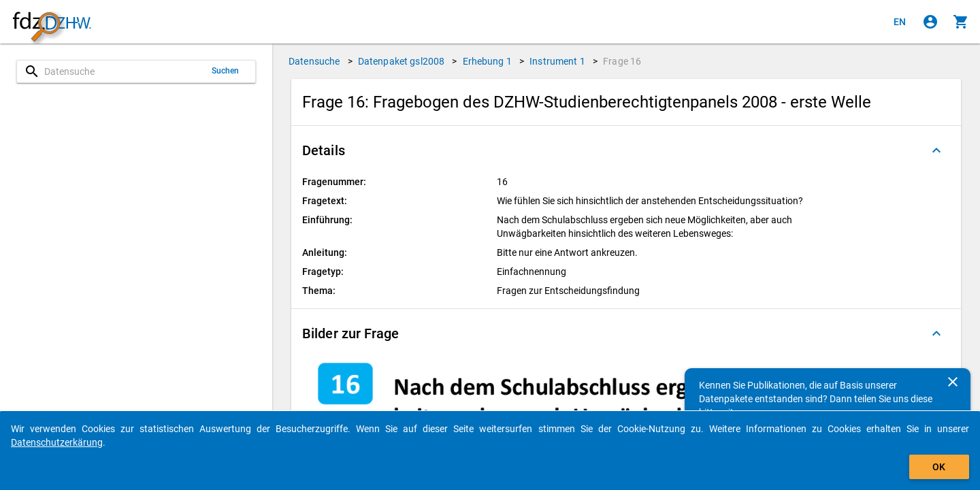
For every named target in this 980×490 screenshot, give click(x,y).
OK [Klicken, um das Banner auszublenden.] (939, 467)
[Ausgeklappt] (936, 150)
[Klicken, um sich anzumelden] (930, 22)
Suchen (226, 71)
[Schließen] (953, 382)
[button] (626, 150)
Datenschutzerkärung (57, 442)
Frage (622, 61)
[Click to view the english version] (900, 22)
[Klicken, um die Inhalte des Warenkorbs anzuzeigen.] (961, 22)
